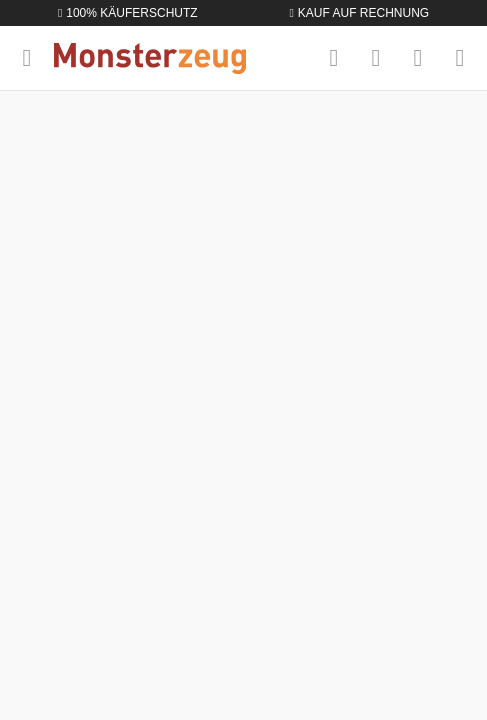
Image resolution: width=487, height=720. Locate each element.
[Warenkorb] (460, 58)
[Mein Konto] (418, 58)
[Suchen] (334, 58)
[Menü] (27, 58)
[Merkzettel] (376, 58)
